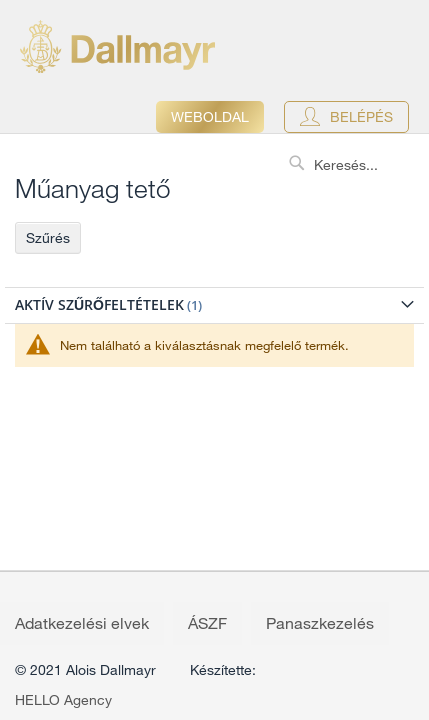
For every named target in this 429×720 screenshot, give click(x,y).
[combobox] (354, 165)
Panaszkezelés (320, 623)
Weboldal (210, 117)
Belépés (361, 117)
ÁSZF (207, 623)
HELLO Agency (63, 700)
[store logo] (117, 46)
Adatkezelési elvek (82, 623)
